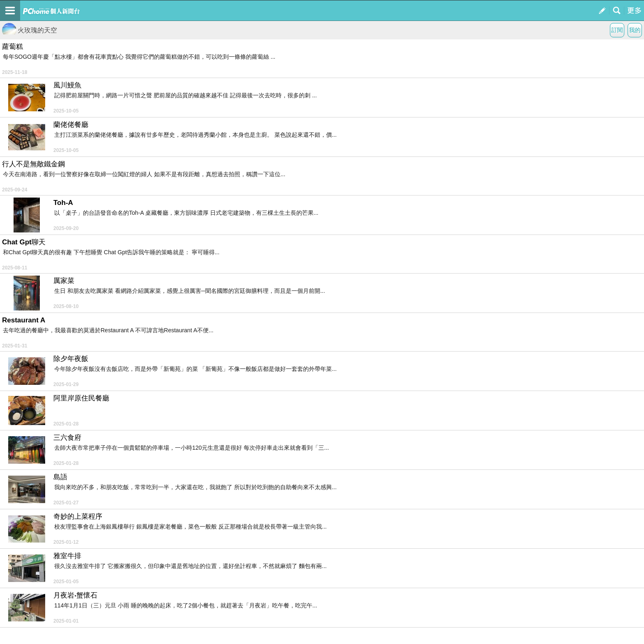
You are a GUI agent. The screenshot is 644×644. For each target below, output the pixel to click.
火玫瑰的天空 (30, 30)
